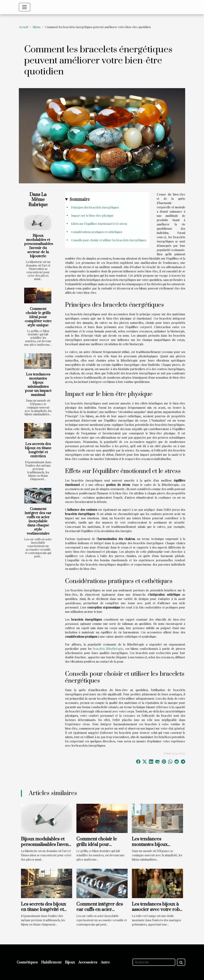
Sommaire (80, 199)
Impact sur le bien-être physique (92, 215)
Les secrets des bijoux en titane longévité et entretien (38, 450)
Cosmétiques (27, 962)
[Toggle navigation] (25, 7)
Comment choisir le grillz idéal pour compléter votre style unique (38, 317)
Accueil (23, 27)
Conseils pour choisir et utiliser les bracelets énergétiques (109, 240)
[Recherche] (154, 962)
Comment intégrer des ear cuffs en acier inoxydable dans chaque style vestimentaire (38, 521)
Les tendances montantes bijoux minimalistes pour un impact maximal (38, 385)
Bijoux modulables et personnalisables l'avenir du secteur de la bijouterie (39, 246)
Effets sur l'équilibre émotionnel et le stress (99, 224)
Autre (105, 962)
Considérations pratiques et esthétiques (97, 232)
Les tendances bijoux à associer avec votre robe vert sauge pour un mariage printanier (157, 912)
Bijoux (37, 27)
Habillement (51, 962)
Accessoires (88, 962)
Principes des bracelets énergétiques (95, 207)
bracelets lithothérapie (108, 649)
